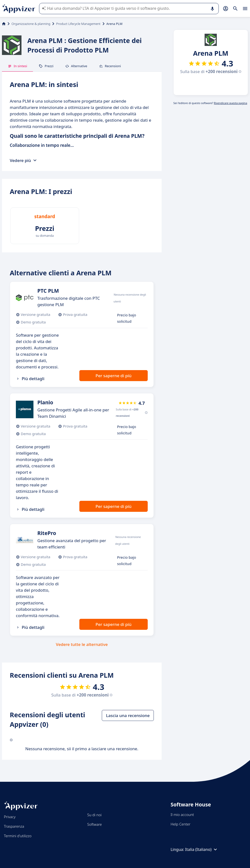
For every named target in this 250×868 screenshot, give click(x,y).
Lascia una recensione (128, 715)
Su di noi (94, 815)
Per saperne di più (113, 376)
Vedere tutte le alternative (82, 644)
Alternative (76, 66)
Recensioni (110, 66)
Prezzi (46, 66)
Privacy (10, 817)
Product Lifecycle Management (78, 24)
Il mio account (182, 814)
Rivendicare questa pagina (230, 103)
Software (94, 824)
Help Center (181, 824)
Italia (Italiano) (202, 849)
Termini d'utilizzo (18, 836)
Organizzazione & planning (31, 24)
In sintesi (17, 66)
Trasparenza (14, 826)
